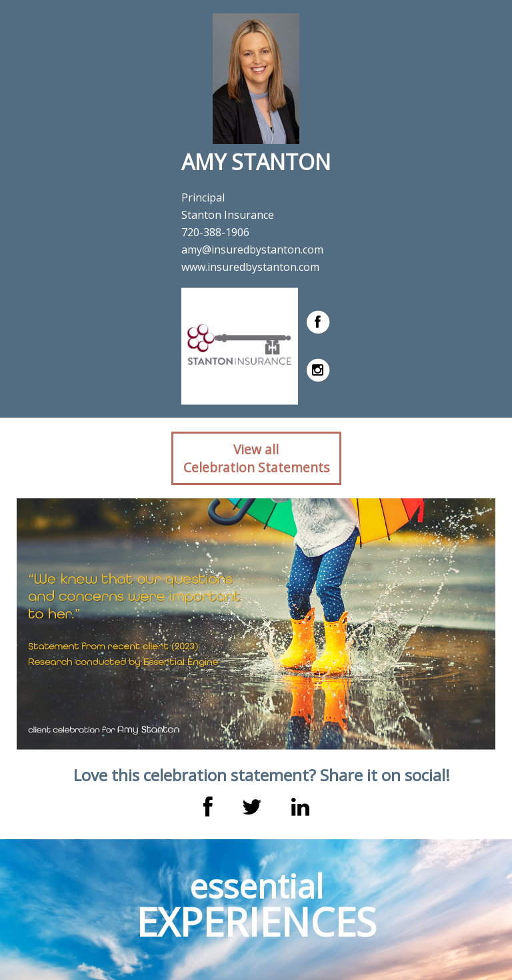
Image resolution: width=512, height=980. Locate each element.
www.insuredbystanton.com (250, 267)
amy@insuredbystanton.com (252, 250)
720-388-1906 (215, 232)
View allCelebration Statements (256, 458)
